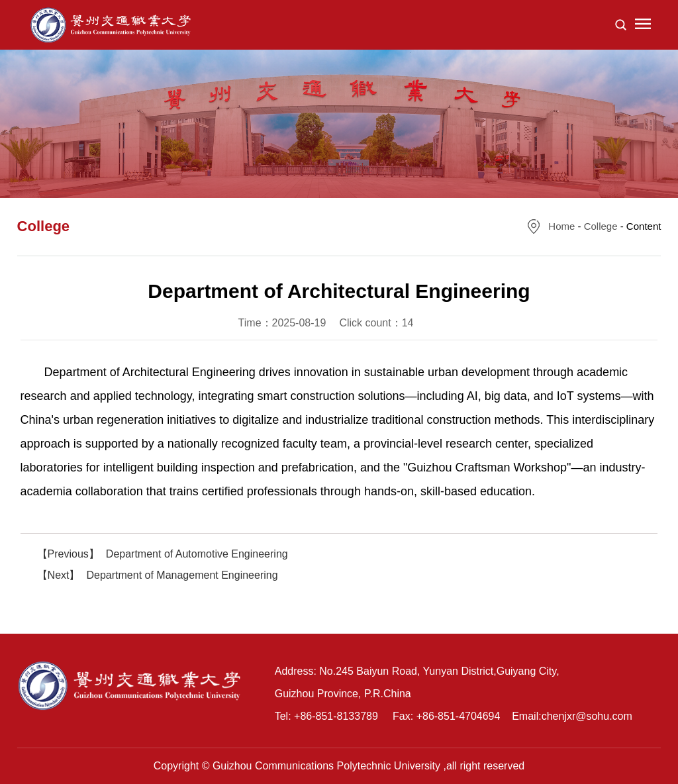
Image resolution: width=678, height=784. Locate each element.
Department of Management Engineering (182, 575)
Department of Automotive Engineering (197, 554)
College (601, 226)
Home (561, 226)
